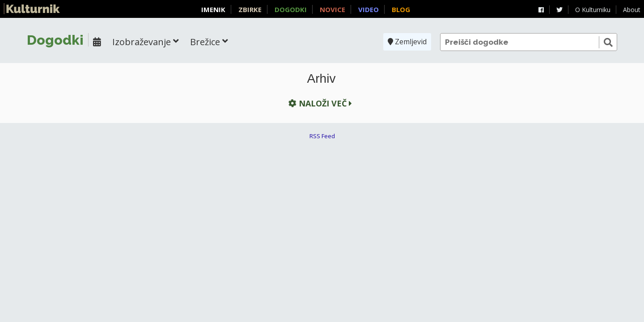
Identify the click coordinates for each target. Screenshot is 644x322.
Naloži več (319, 104)
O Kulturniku (593, 10)
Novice (333, 9)
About (632, 10)
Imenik (213, 9)
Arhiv (322, 79)
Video (369, 9)
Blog (401, 9)
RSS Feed (322, 136)
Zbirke (250, 9)
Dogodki (291, 9)
